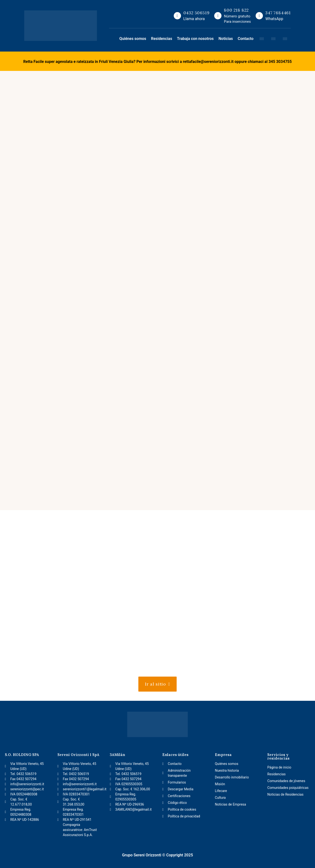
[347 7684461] (259, 16)
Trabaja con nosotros (195, 39)
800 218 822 (236, 10)
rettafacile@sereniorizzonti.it (208, 62)
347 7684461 (278, 13)
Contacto (246, 39)
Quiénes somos (133, 39)
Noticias (226, 39)
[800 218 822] (218, 16)
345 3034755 (280, 62)
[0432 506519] (177, 16)
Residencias (161, 39)
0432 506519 (197, 13)
